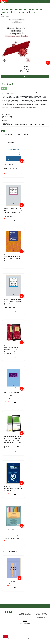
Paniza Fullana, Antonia (12, 537)
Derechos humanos (42, 125)
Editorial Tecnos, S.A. (6, 16)
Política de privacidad (28, 606)
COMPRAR (25, 76)
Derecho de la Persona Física (19, 125)
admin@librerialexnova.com (42, 617)
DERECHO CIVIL (9, 125)
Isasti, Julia (9, 584)
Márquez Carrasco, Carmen (10, 446)
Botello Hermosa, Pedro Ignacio (11, 168)
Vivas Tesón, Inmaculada (7, 15)
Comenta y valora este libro (20, 84)
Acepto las (25, 624)
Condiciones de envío (38, 606)
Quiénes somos (10, 606)
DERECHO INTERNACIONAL (32, 125)
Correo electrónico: (25, 617)
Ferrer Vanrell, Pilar (8, 535)
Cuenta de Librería (18, 606)
